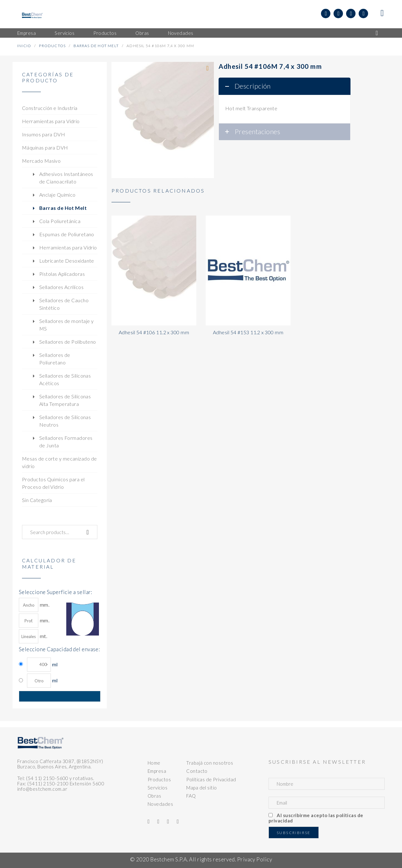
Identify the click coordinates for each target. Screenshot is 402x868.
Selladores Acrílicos (61, 287)
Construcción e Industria (50, 108)
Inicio (24, 46)
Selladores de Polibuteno (68, 342)
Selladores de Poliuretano (55, 359)
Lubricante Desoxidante (67, 261)
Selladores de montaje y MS (66, 325)
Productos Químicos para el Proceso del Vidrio (53, 483)
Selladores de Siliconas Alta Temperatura (65, 400)
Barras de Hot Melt (96, 46)
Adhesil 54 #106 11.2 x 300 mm (154, 332)
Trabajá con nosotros (210, 763)
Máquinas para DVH (45, 147)
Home (154, 763)
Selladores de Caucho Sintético (64, 304)
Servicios (158, 788)
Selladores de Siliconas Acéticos (65, 379)
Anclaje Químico (57, 195)
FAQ (191, 796)
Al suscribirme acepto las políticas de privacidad (316, 818)
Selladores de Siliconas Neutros (65, 421)
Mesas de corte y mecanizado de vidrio (60, 462)
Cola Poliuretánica (60, 221)
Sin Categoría (37, 500)
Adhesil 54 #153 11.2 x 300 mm (248, 332)
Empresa (157, 771)
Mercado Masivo (41, 161)
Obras (154, 796)
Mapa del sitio (201, 788)
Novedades (160, 804)
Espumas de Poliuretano (67, 234)
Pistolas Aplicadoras (62, 274)
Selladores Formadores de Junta (66, 442)
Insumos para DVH (43, 134)
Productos (52, 46)
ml (42, 665)
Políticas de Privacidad (211, 779)
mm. (34, 605)
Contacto (197, 771)
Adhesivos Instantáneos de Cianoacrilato (66, 178)
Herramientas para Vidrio (51, 121)
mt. (33, 636)
